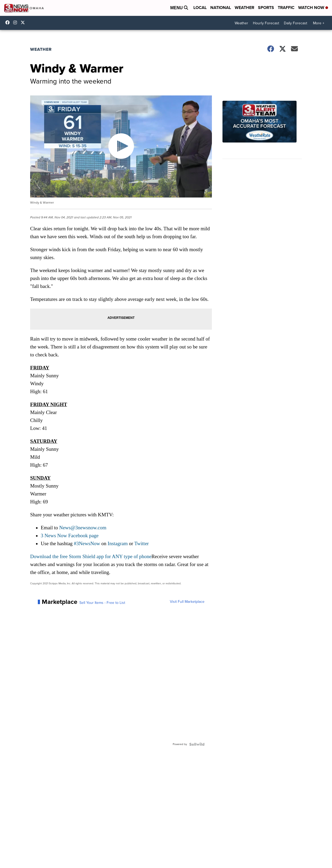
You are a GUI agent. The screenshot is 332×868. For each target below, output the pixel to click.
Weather (244, 8)
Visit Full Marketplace (187, 602)
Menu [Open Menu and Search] (179, 8)
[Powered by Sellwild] (197, 744)
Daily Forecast (295, 23)
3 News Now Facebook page (70, 536)
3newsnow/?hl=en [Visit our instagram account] (16, 22)
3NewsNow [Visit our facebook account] (9, 22)
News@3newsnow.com (83, 528)
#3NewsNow (87, 543)
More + (319, 23)
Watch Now (313, 8)
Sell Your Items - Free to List (102, 603)
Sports (266, 8)
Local (200, 8)
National (221, 8)
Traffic (286, 8)
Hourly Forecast (266, 23)
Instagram (118, 543)
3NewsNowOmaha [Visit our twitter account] (24, 22)
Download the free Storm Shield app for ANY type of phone (91, 556)
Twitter (142, 543)
